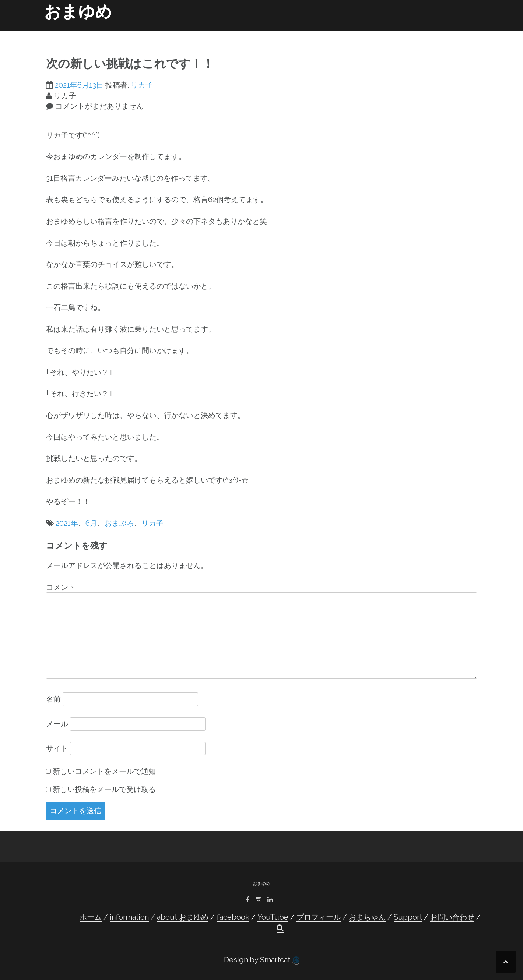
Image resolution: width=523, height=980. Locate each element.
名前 (53, 699)
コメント (61, 587)
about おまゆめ (206, 34)
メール (57, 724)
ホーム (126, 34)
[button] (467, 35)
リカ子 (142, 85)
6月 (91, 523)
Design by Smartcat (262, 960)
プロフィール (321, 34)
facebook (249, 34)
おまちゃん (370, 34)
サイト (57, 748)
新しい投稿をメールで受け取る (104, 789)
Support (404, 34)
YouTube (284, 34)
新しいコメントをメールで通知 (104, 771)
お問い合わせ (440, 34)
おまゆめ (78, 12)
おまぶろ (119, 523)
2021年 (67, 523)
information (160, 34)
